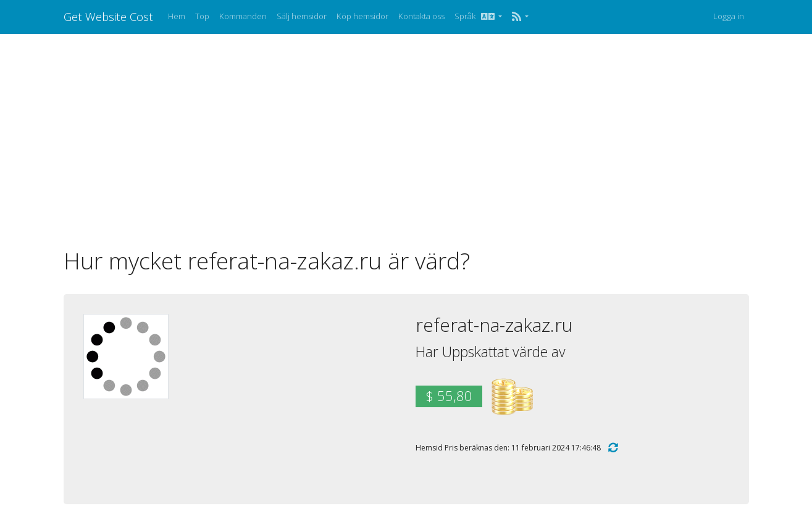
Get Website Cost (108, 16)
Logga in (729, 16)
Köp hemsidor (362, 16)
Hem (177, 16)
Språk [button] (475, 16)
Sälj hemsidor (302, 16)
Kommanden (243, 16)
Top (202, 16)
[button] (520, 17)
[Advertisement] (406, 140)
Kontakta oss (421, 16)
